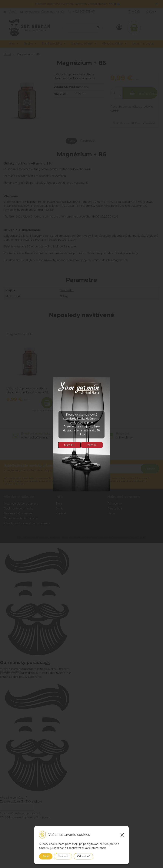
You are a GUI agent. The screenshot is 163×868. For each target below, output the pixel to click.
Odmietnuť (83, 856)
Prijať (46, 856)
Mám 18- (92, 445)
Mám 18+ (69, 445)
